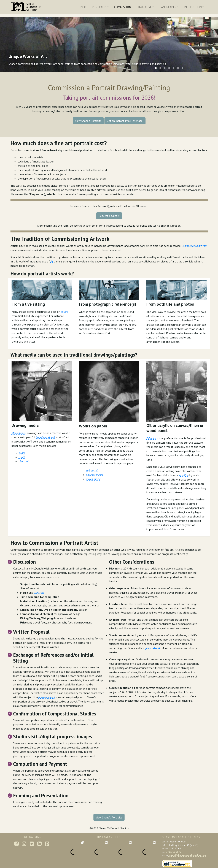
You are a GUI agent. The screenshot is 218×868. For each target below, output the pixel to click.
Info (83, 7)
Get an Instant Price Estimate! (125, 121)
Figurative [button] (144, 7)
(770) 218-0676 (173, 852)
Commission (123, 7)
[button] (109, 215)
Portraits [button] (99, 7)
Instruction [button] (193, 7)
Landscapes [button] (168, 7)
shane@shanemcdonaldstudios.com (187, 855)
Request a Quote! (109, 216)
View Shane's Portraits (88, 121)
